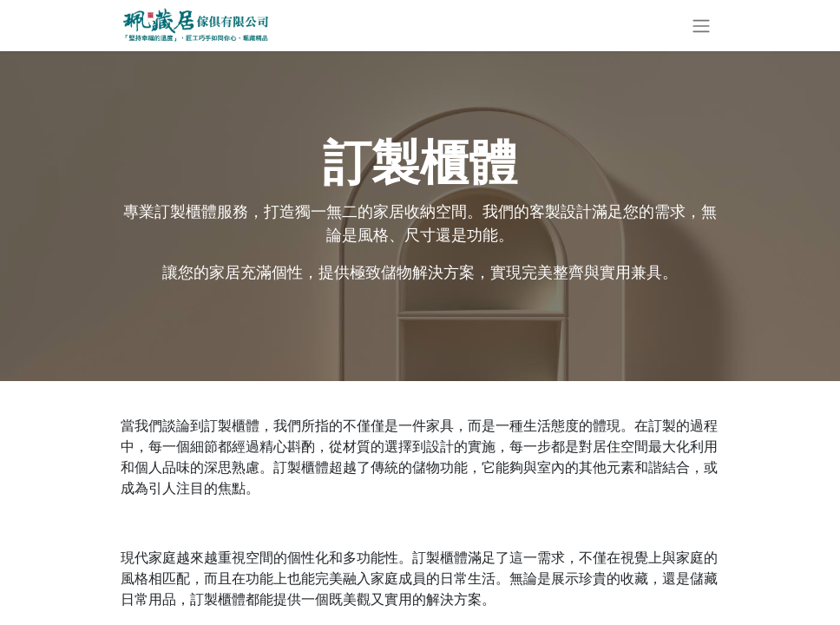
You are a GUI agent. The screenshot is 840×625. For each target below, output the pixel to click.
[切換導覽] (701, 26)
